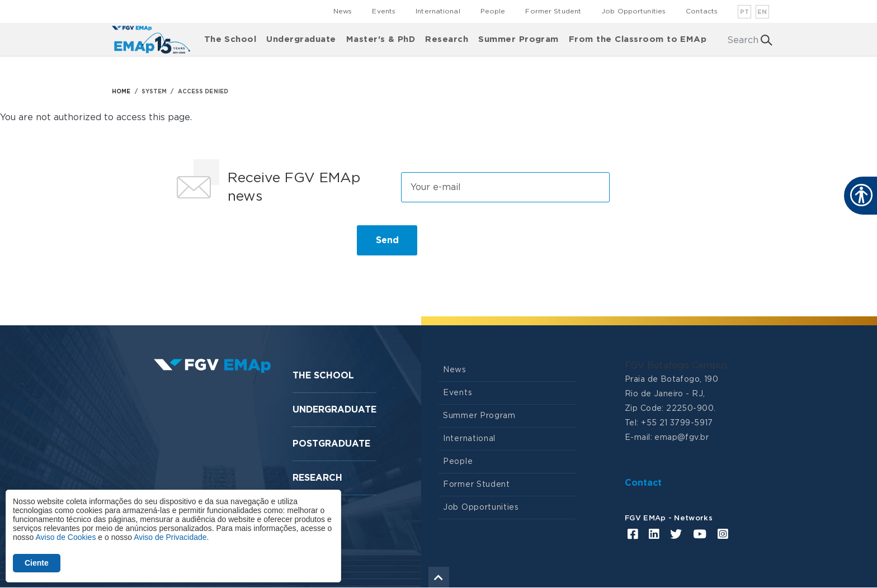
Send (387, 240)
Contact (643, 483)
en (762, 12)
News (343, 11)
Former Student (553, 11)
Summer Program (518, 39)
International (438, 11)
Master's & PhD (381, 39)
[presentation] (255, 245)
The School (230, 39)
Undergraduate (301, 39)
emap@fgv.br (682, 438)
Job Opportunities (633, 11)
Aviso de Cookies (65, 537)
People (493, 11)
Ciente (37, 563)
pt (745, 12)
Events (384, 11)
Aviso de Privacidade (170, 537)
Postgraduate (331, 444)
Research (447, 39)
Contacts (702, 11)
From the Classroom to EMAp (638, 39)
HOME (121, 92)
